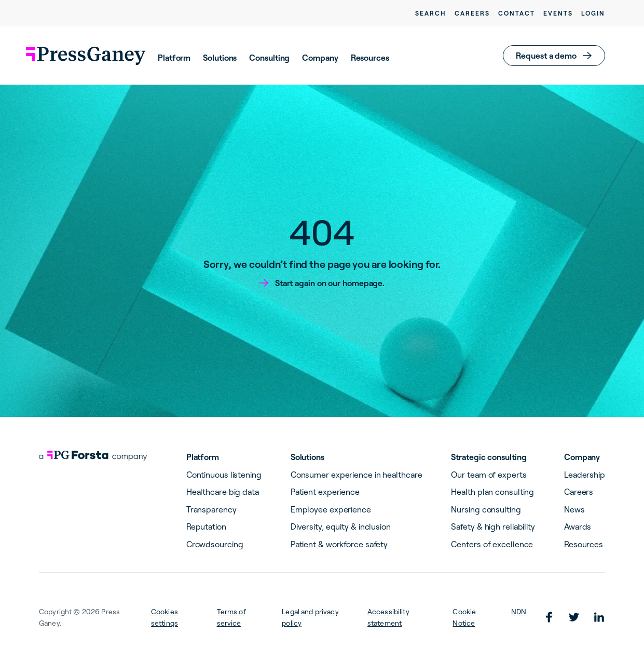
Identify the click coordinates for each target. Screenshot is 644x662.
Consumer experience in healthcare (357, 475)
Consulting (269, 58)
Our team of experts (489, 475)
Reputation (206, 526)
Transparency (211, 509)
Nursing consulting (486, 509)
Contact (517, 13)
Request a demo (546, 56)
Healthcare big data (223, 492)
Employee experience (331, 509)
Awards (578, 526)
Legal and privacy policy (310, 617)
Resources (370, 58)
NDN (519, 612)
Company (320, 58)
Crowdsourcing (215, 544)
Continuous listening (224, 475)
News (574, 509)
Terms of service (231, 617)
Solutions (220, 58)
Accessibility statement (388, 617)
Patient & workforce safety (339, 544)
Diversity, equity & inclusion (341, 526)
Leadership (585, 475)
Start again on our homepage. (330, 283)
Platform (174, 58)
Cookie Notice (464, 617)
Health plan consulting (492, 492)
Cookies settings (165, 617)
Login (593, 13)
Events (558, 13)
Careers (472, 13)
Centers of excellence (492, 544)
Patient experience (325, 492)
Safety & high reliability (493, 526)
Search (431, 13)
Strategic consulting (489, 457)
